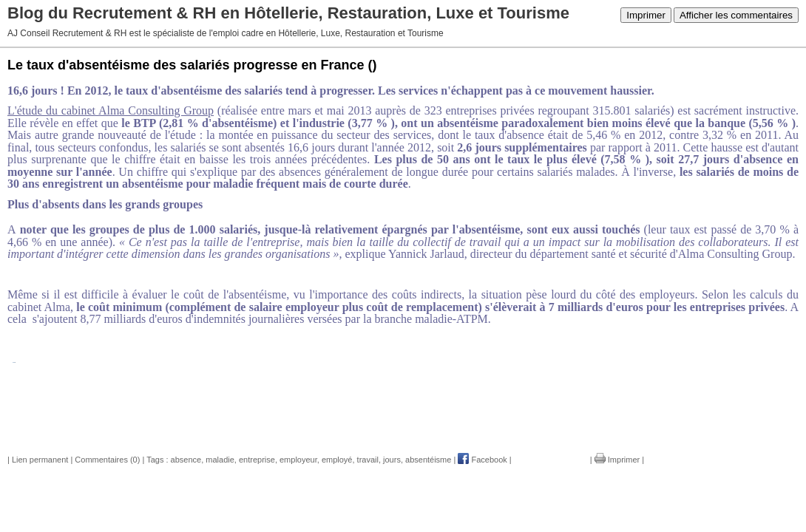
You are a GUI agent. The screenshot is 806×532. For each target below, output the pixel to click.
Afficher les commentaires (736, 15)
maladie (220, 460)
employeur (298, 460)
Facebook (482, 460)
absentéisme (428, 460)
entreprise (257, 460)
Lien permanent (40, 460)
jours (392, 460)
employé (337, 460)
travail (368, 460)
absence (186, 460)
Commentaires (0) (107, 460)
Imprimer (646, 15)
